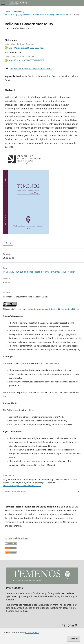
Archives (18, 12)
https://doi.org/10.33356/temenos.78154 (31, 69)
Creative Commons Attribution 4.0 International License (55, 309)
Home (7, 12)
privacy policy (32, 632)
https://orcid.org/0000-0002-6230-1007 (26, 48)
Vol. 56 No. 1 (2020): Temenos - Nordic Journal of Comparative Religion (37, 15)
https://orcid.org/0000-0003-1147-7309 (26, 60)
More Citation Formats (16, 492)
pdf (9, 243)
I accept (74, 639)
